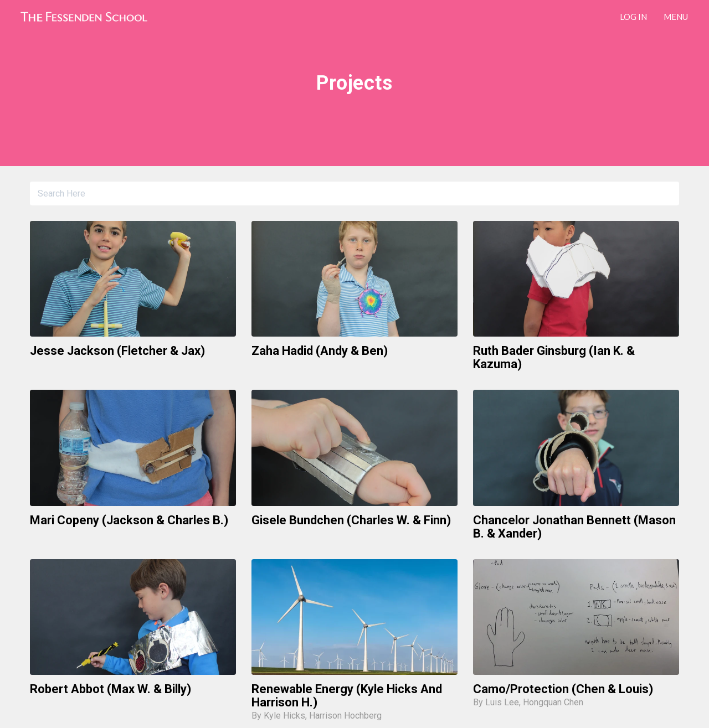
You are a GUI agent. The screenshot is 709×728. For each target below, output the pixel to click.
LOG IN (633, 17)
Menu (676, 17)
